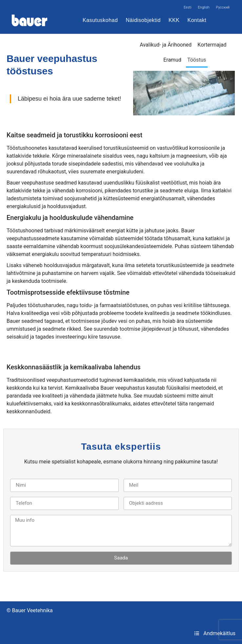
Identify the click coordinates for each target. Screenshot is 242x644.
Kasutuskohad (100, 20)
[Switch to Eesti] (187, 7)
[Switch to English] (204, 7)
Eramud (172, 60)
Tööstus (197, 60)
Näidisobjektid (143, 20)
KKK (174, 20)
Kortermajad (212, 45)
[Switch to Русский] (223, 7)
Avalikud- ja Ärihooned (166, 45)
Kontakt (197, 20)
